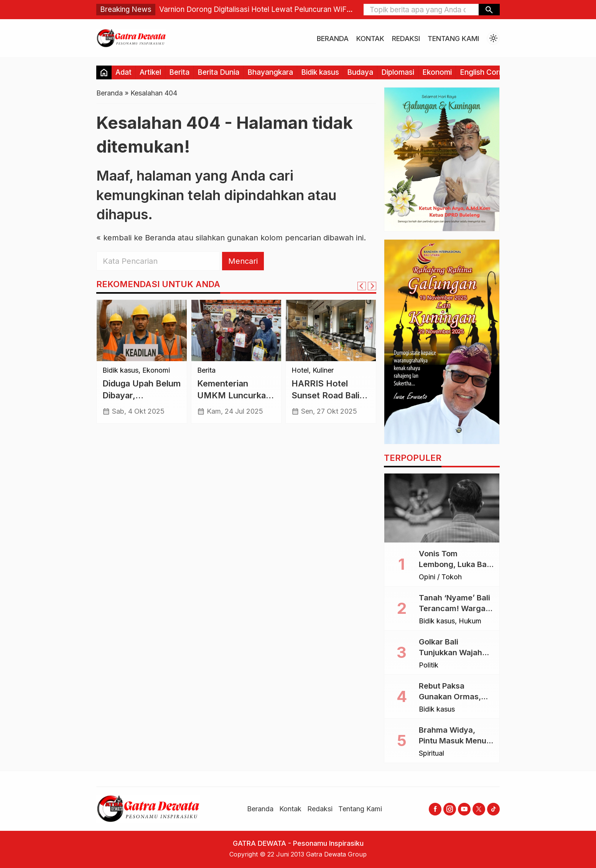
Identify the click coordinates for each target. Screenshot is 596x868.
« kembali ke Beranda (136, 238)
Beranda (333, 39)
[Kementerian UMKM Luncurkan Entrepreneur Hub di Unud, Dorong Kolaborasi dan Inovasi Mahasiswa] (236, 330)
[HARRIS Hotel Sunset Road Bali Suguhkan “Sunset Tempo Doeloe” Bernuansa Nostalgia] (331, 330)
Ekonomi (437, 72)
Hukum (470, 621)
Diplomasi (398, 72)
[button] (489, 10)
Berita (179, 72)
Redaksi (406, 39)
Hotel (300, 370)
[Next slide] (372, 286)
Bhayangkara (270, 72)
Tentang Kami (453, 39)
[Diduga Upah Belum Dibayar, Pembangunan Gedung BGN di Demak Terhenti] (142, 330)
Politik (429, 665)
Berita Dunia (218, 72)
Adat (123, 72)
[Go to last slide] (362, 286)
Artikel (150, 72)
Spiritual (431, 753)
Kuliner (323, 370)
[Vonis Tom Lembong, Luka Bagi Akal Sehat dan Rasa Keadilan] (442, 508)
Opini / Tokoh (440, 577)
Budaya (360, 72)
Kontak (370, 39)
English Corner (485, 72)
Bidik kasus (320, 72)
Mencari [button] (243, 261)
